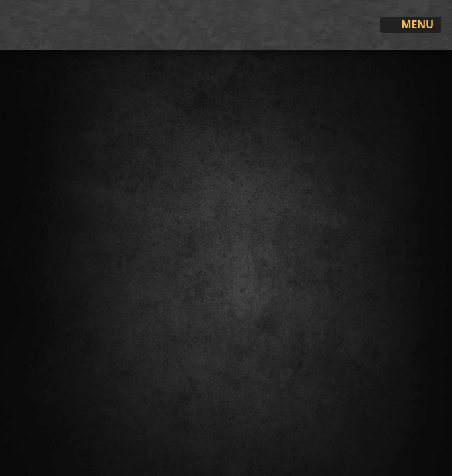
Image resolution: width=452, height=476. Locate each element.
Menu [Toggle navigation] (411, 25)
